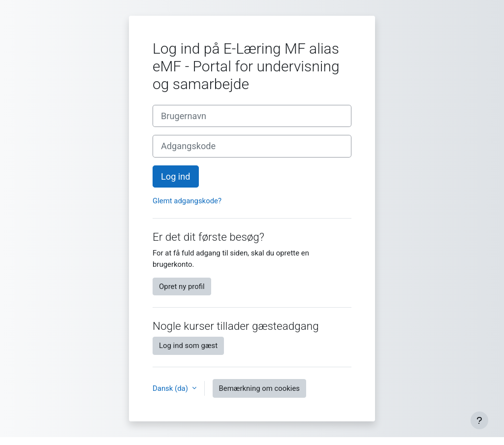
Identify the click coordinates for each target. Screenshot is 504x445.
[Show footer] (479, 420)
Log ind (176, 176)
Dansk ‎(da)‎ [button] (171, 388)
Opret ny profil (182, 286)
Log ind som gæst (188, 346)
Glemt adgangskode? (187, 201)
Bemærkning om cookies (259, 388)
